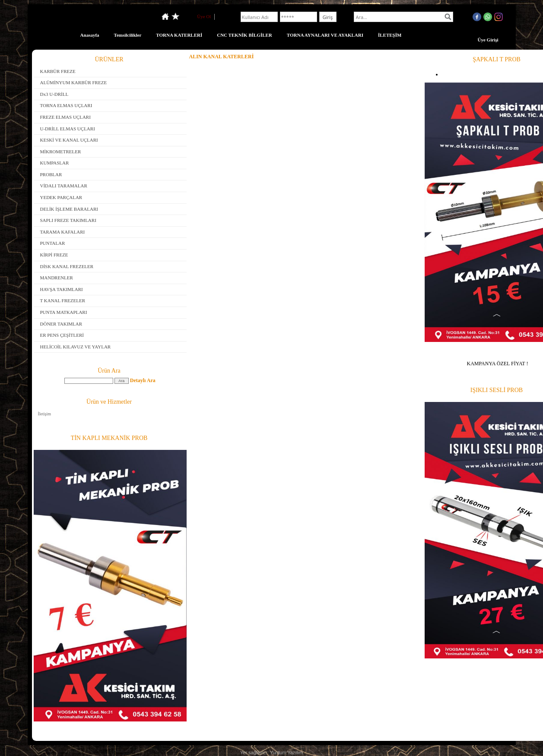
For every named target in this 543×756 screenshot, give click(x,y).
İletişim (45, 414)
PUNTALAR (53, 243)
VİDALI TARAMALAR (64, 186)
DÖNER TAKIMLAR (61, 324)
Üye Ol (204, 16)
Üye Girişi (488, 40)
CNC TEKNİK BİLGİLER (245, 35)
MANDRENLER (57, 278)
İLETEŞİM (390, 35)
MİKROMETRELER (61, 152)
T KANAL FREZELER (63, 301)
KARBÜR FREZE (58, 71)
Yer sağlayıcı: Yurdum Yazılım (271, 753)
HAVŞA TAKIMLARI (62, 289)
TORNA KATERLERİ (179, 35)
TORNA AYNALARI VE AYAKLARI (325, 35)
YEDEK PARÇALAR (61, 197)
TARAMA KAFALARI (63, 232)
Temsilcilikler (128, 35)
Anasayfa (90, 35)
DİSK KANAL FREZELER (67, 266)
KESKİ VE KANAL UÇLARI (69, 140)
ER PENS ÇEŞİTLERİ (62, 335)
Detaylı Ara (143, 380)
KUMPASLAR (55, 163)
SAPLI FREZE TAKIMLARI (68, 220)
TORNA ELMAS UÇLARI (66, 105)
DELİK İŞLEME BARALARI (69, 209)
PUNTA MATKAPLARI (64, 312)
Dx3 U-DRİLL (54, 94)
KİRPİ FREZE (54, 255)
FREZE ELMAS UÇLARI (65, 117)
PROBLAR (51, 174)
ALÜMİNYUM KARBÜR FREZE (74, 82)
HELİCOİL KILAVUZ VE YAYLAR (76, 347)
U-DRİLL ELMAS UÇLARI (68, 129)
